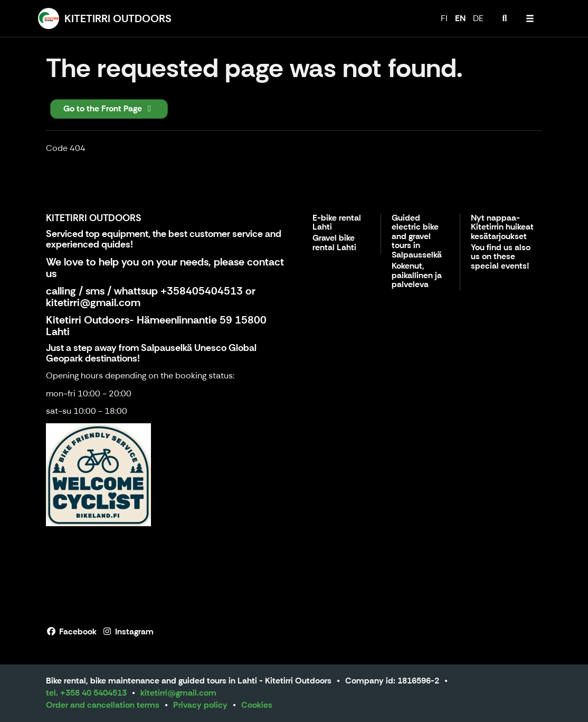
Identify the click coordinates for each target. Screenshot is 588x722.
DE (478, 18)
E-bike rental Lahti (337, 223)
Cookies (257, 705)
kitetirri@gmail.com (93, 302)
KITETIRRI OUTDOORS (94, 218)
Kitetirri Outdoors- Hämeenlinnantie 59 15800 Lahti (156, 326)
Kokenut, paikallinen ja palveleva (417, 275)
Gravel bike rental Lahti (334, 243)
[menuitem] (505, 18)
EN (460, 18)
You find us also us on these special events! (501, 257)
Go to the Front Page (109, 108)
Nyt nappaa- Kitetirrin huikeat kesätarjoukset (502, 227)
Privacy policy (200, 705)
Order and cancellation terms (103, 705)
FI (444, 18)
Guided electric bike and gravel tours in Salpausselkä (417, 237)
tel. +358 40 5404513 (86, 693)
